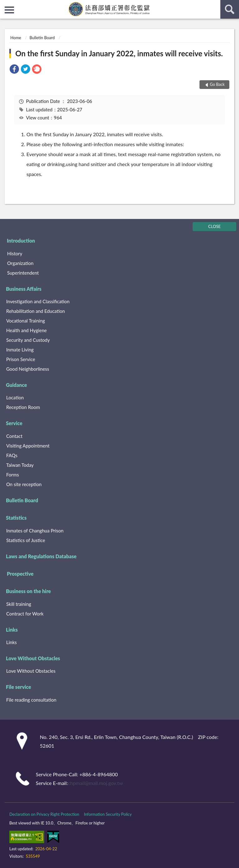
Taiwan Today (20, 465)
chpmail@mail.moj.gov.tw (95, 783)
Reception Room (23, 407)
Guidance (16, 385)
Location (15, 397)
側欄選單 (9, 10)
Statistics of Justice (26, 540)
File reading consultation (31, 700)
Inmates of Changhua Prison (35, 531)
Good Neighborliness (28, 369)
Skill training (19, 604)
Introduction (21, 241)
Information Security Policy (108, 814)
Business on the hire (28, 591)
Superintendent (23, 273)
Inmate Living (20, 350)
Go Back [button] (217, 84)
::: (5, 5)
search (230, 9)
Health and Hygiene (26, 330)
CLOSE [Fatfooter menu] (214, 226)
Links (12, 630)
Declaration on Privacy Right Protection (44, 814)
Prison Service (21, 359)
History (15, 253)
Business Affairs (24, 289)
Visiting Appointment (28, 446)
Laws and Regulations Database (41, 556)
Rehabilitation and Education (35, 311)
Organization (20, 263)
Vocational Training (26, 321)
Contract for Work (25, 614)
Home (16, 38)
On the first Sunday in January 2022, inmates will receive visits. (119, 53)
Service (14, 423)
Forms (13, 475)
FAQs (12, 455)
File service (19, 687)
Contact (14, 436)
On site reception (24, 484)
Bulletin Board (42, 38)
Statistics (16, 518)
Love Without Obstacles (33, 658)
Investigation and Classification (38, 301)
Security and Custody (28, 340)
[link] (14, 70)
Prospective (20, 574)
